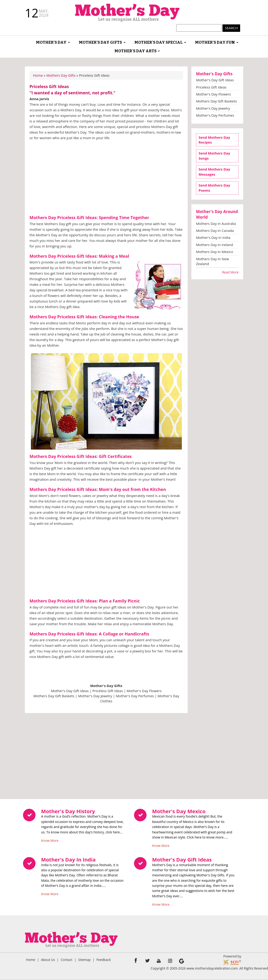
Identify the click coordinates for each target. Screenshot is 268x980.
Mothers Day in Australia (216, 224)
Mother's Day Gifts (100, 42)
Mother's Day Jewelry (95, 696)
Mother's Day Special (159, 42)
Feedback (104, 960)
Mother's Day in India (213, 237)
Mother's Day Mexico (179, 811)
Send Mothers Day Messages (214, 172)
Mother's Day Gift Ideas (70, 691)
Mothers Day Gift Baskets (54, 696)
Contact (66, 960)
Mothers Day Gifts (61, 75)
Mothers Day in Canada (215, 230)
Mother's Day (51, 42)
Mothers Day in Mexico (215, 252)
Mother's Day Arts (136, 51)
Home (38, 75)
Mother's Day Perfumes (135, 696)
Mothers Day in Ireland (214, 245)
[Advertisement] (106, 178)
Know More (50, 839)
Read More (230, 272)
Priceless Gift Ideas (108, 691)
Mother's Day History (68, 811)
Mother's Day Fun (215, 42)
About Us (48, 960)
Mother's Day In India (68, 859)
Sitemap (84, 960)
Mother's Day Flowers (144, 691)
